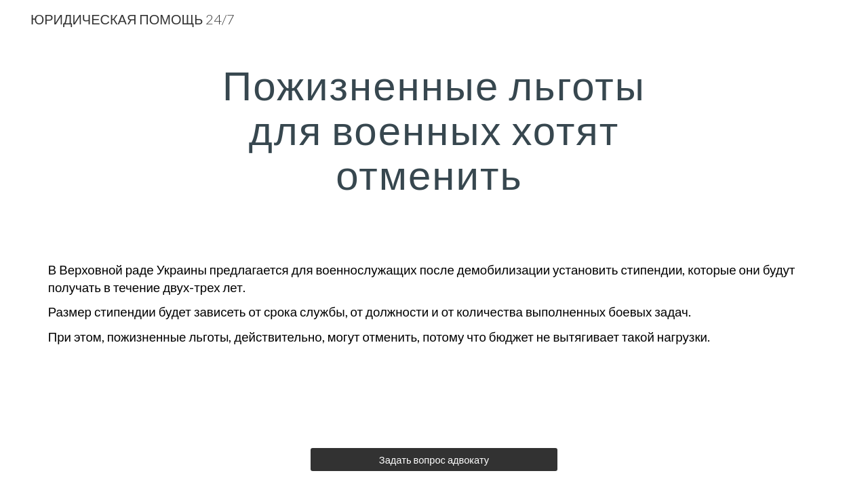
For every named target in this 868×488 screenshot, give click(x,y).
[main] (434, 129)
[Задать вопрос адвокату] (434, 460)
